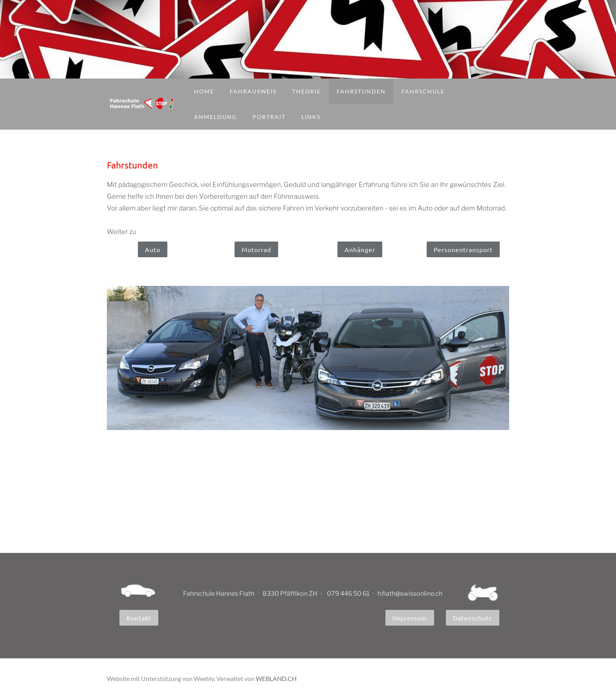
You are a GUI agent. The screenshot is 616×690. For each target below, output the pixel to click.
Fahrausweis (253, 91)
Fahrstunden (361, 91)
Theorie (307, 91)
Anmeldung (215, 117)
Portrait (269, 117)
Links (311, 117)
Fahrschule (423, 91)
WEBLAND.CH (276, 678)
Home (204, 91)
